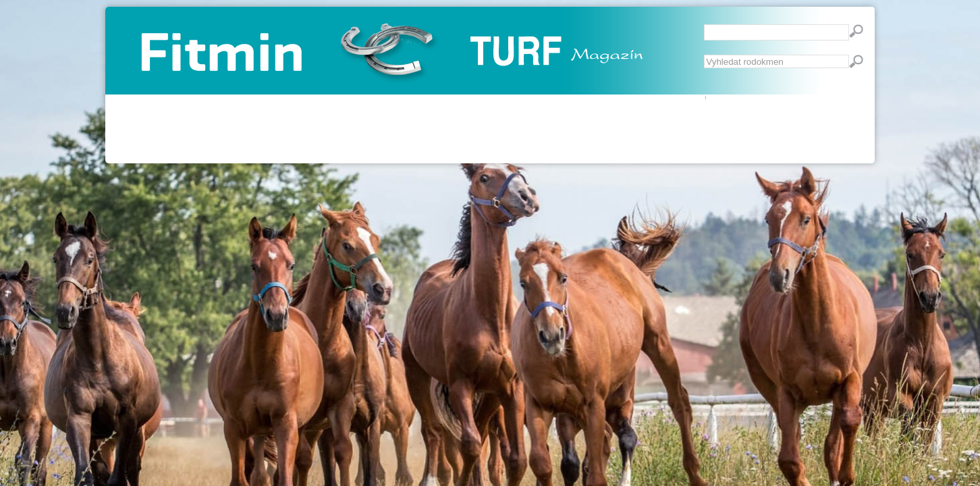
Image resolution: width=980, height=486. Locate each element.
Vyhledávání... (704, 55)
